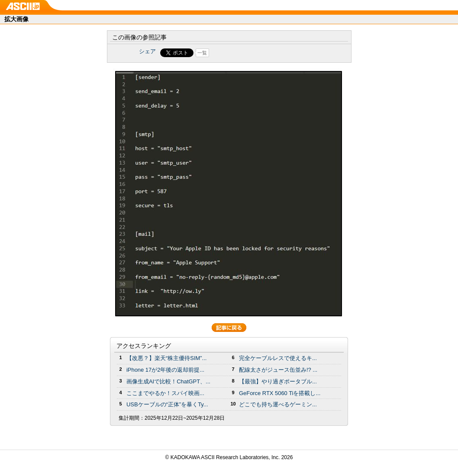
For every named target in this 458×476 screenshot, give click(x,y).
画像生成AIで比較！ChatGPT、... (168, 381)
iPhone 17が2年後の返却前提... (165, 370)
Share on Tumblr (261, 53)
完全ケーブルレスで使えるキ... (278, 358)
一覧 (202, 53)
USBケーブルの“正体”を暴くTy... (167, 404)
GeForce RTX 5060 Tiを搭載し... (280, 393)
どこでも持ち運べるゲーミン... (278, 404)
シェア (147, 51)
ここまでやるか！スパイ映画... (165, 393)
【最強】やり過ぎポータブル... (278, 381)
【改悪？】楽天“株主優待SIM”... (166, 358)
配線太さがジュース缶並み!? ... (278, 370)
